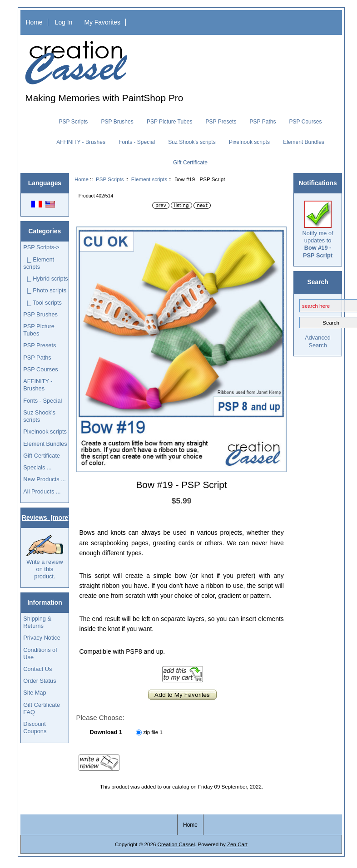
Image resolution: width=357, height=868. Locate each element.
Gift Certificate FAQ (42, 708)
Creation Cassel (176, 844)
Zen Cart (237, 844)
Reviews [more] (46, 518)
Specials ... (37, 467)
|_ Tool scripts (42, 303)
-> (41, 247)
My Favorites (102, 22)
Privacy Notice (42, 638)
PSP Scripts (110, 179)
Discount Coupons (35, 727)
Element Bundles (304, 142)
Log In (64, 22)
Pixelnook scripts (249, 142)
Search (317, 282)
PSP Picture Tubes (170, 122)
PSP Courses (306, 122)
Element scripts (149, 179)
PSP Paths (263, 122)
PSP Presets (221, 122)
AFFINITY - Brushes (81, 142)
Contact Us (37, 669)
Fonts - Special (137, 142)
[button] (278, 235)
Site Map (35, 693)
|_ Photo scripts (45, 290)
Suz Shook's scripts (192, 142)
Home (34, 22)
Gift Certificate (190, 163)
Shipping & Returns (37, 622)
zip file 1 (153, 732)
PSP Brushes (117, 122)
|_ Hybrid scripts (45, 279)
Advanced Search (318, 341)
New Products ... (45, 479)
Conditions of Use (40, 653)
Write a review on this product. (45, 557)
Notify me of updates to (318, 230)
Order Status (40, 681)
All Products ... (42, 491)
